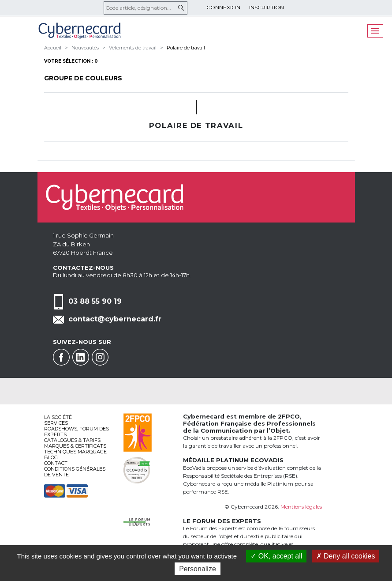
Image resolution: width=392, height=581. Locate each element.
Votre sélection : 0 (71, 61)
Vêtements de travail (133, 48)
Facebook (61, 357)
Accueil (53, 48)
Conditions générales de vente (75, 472)
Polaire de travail (186, 48)
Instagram (100, 357)
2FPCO (289, 416)
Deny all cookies (346, 556)
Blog (51, 457)
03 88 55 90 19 (95, 301)
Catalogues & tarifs (72, 440)
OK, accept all (276, 556)
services (56, 423)
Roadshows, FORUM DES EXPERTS (77, 432)
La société (58, 417)
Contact (56, 463)
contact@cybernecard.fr (115, 319)
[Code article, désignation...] (146, 8)
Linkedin (81, 357)
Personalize (198, 569)
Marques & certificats (75, 446)
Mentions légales (301, 507)
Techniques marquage (75, 452)
